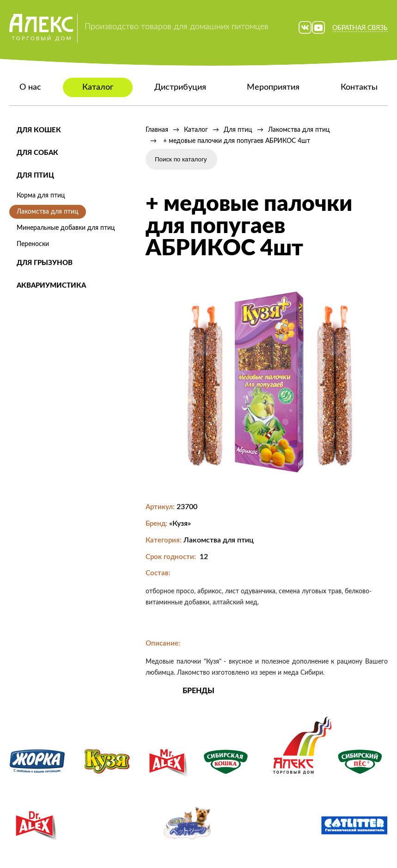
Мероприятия (273, 87)
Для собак (37, 153)
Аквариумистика (51, 286)
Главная (157, 130)
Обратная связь (360, 28)
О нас (30, 87)
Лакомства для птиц (48, 212)
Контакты (359, 87)
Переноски (33, 244)
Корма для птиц (41, 196)
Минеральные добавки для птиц (66, 228)
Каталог (98, 87)
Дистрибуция (180, 87)
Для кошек (39, 130)
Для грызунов (45, 263)
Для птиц (35, 175)
